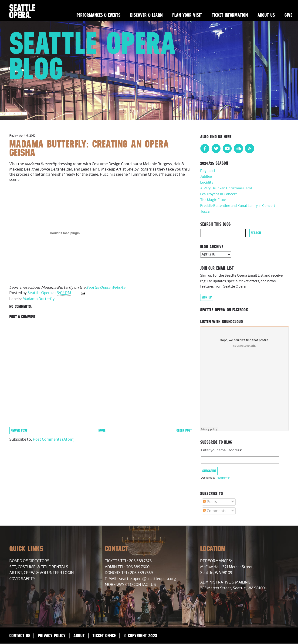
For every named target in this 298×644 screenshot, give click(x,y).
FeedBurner (223, 478)
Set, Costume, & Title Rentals (39, 567)
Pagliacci (208, 171)
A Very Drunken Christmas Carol (226, 188)
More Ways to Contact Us (130, 585)
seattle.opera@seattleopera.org (147, 579)
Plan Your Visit (187, 15)
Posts (210, 502)
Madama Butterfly (39, 299)
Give (288, 15)
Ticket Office (104, 636)
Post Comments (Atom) (54, 439)
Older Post (184, 430)
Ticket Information (230, 15)
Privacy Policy (52, 636)
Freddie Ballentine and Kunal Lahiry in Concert (238, 206)
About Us (266, 15)
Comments (215, 511)
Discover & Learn (146, 15)
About (79, 636)
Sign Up (207, 297)
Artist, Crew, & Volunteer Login (42, 573)
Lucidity (207, 183)
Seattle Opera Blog (93, 56)
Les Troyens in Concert (218, 194)
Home (102, 430)
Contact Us (20, 636)
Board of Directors (29, 561)
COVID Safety (22, 579)
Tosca (205, 212)
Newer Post (19, 430)
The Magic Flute (213, 200)
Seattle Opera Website (106, 288)
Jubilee (206, 177)
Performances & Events (98, 15)
